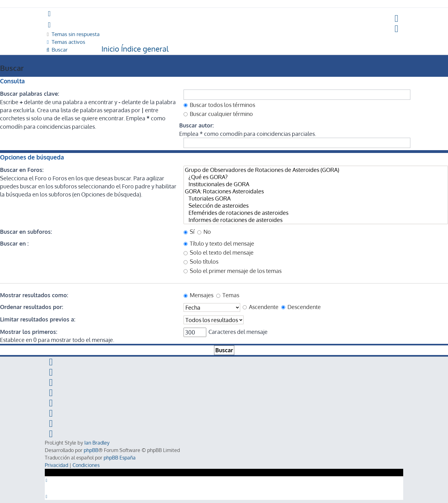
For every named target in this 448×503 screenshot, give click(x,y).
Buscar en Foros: (22, 170)
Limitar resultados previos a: (38, 319)
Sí (189, 232)
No (204, 232)
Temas (228, 295)
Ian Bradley (97, 443)
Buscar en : (14, 243)
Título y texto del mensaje (219, 243)
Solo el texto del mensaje (219, 252)
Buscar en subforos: (26, 232)
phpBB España (120, 458)
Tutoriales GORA (316, 198)
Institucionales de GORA (316, 184)
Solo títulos (201, 261)
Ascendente (261, 307)
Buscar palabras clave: (30, 94)
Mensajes (198, 295)
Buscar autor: (196, 125)
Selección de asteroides (316, 206)
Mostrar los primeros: (29, 332)
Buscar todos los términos (219, 105)
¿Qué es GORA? (316, 177)
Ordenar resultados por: (32, 307)
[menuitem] (397, 18)
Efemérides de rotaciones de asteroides (316, 213)
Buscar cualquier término (218, 114)
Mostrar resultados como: (34, 295)
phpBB (91, 450)
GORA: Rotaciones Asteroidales (316, 191)
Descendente (301, 307)
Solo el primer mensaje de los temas (233, 271)
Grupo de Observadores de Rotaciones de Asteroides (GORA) (316, 170)
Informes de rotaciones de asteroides (316, 220)
